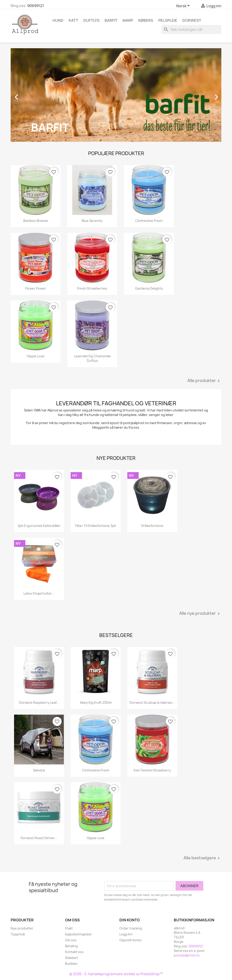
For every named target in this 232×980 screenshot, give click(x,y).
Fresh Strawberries (92, 288)
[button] (27, 95)
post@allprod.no (187, 955)
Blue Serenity (92, 221)
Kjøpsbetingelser (79, 934)
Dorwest (192, 20)
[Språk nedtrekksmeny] (184, 6)
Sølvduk (39, 770)
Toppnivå (18, 934)
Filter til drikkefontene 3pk (96, 526)
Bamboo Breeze (36, 221)
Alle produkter (204, 381)
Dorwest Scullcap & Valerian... (152, 703)
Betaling (71, 946)
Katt (73, 20)
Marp (128, 20)
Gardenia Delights (149, 288)
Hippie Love (36, 356)
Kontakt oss (74, 952)
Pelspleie (168, 20)
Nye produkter (22, 928)
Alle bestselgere (202, 858)
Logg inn (126, 934)
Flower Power (36, 288)
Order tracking (131, 928)
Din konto (130, 920)
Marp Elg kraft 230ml (96, 703)
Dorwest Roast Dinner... (39, 838)
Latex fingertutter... (39, 593)
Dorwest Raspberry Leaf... (39, 703)
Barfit (111, 20)
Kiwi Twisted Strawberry (152, 770)
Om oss (71, 940)
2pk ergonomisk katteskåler (39, 526)
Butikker (71, 964)
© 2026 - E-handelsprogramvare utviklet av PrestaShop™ (116, 974)
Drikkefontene (152, 526)
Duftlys (91, 20)
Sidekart (71, 958)
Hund (58, 20)
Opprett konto (130, 940)
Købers (146, 20)
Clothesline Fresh (149, 221)
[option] (116, 95)
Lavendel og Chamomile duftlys (92, 358)
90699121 (36, 6)
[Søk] (191, 29)
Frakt (69, 928)
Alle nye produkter (200, 614)
